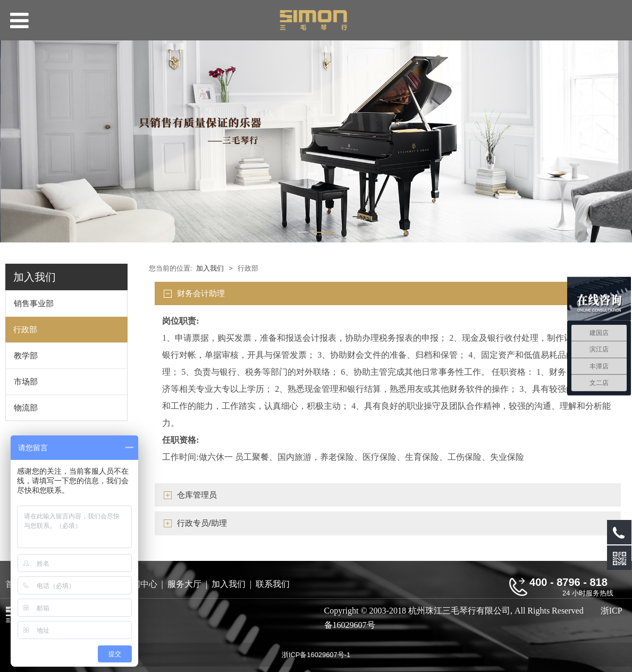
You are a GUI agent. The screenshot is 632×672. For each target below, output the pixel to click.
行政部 (25, 329)
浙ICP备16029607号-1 (316, 655)
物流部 (26, 408)
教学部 (26, 355)
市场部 (26, 381)
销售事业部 (34, 303)
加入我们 (210, 268)
